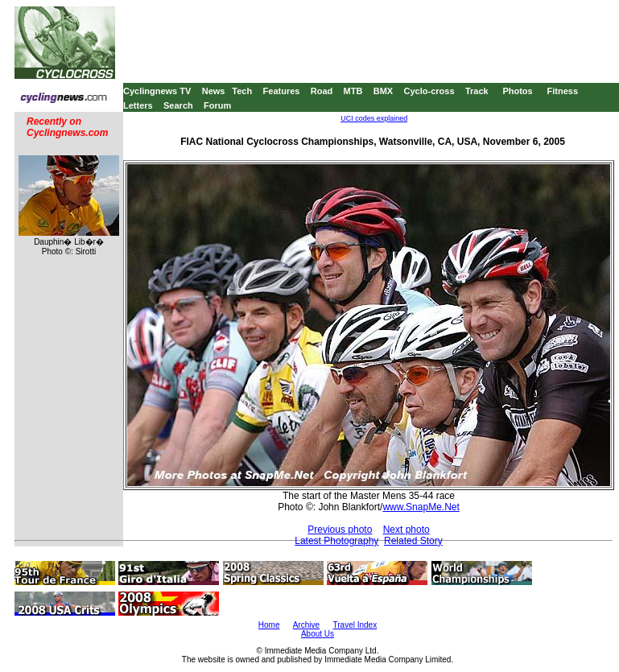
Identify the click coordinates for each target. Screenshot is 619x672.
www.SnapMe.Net (421, 507)
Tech (242, 91)
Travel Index (355, 625)
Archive (306, 625)
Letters (138, 105)
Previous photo (340, 530)
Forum (217, 105)
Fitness (562, 91)
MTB (353, 91)
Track (477, 91)
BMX (383, 91)
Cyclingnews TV (157, 91)
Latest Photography (336, 541)
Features (282, 91)
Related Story (413, 541)
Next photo (406, 530)
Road (322, 91)
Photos (517, 91)
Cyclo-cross (429, 91)
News (214, 91)
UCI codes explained (374, 118)
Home (269, 625)
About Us (318, 634)
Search (178, 105)
